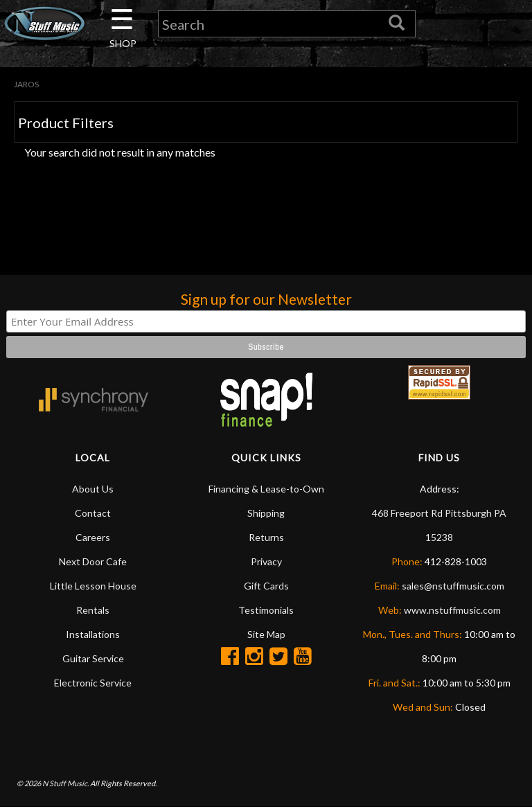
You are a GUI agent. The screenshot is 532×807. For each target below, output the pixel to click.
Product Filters (66, 123)
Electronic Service (93, 683)
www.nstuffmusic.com (452, 610)
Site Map (266, 634)
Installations (93, 634)
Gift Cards (266, 586)
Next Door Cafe (93, 561)
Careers (93, 537)
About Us (93, 489)
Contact (93, 513)
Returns (266, 537)
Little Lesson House (93, 586)
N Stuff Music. (65, 783)
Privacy (266, 561)
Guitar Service (93, 658)
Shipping (266, 513)
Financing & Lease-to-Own (266, 489)
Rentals (93, 610)
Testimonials (266, 610)
